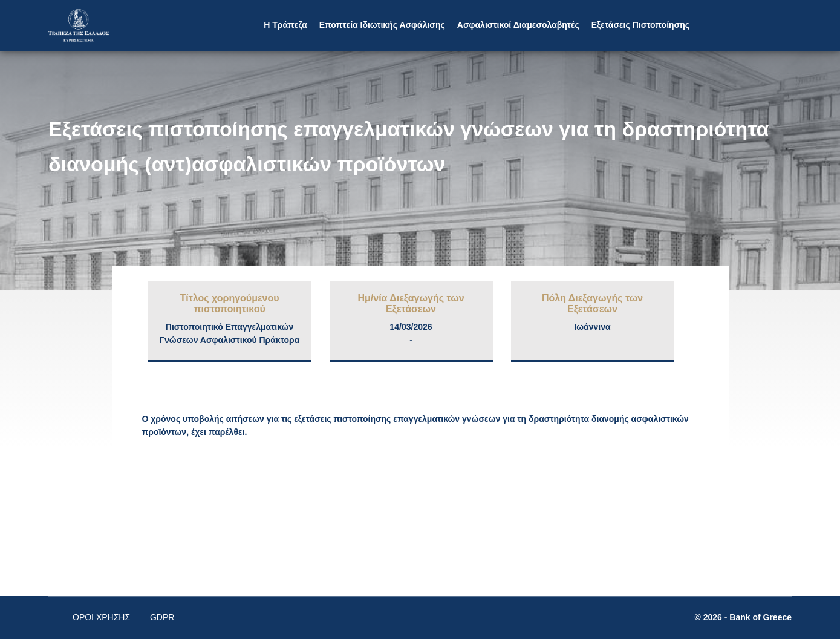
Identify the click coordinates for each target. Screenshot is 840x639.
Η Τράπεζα (285, 25)
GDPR (162, 617)
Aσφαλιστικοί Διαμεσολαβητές (518, 25)
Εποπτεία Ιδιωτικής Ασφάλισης (382, 25)
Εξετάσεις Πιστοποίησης (640, 25)
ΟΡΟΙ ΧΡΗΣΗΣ (101, 617)
